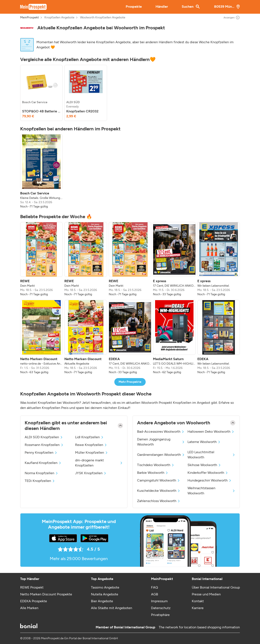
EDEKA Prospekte (34, 601)
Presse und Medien (206, 594)
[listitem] (41, 93)
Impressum (159, 601)
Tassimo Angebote (105, 587)
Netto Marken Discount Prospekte (46, 594)
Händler (162, 7)
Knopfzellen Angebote (59, 18)
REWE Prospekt (32, 587)
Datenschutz (161, 608)
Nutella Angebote (105, 594)
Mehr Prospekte (130, 382)
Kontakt (198, 601)
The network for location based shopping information (199, 627)
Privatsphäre (160, 615)
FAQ (154, 587)
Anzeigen (232, 18)
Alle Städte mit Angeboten (112, 608)
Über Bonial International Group (216, 587)
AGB (155, 594)
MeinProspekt (29, 18)
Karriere (198, 608)
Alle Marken (29, 608)
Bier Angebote (102, 601)
